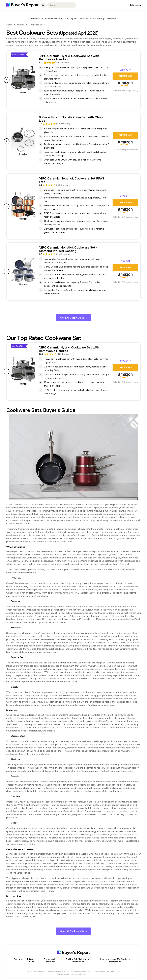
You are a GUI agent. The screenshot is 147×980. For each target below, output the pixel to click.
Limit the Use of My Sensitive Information (115, 959)
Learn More (111, 19)
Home (9, 25)
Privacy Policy (31, 959)
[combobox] (61, 5)
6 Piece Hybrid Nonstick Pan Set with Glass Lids (71, 119)
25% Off (125, 70)
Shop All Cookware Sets (73, 317)
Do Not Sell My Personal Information (78, 959)
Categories (135, 5)
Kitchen (21, 25)
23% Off (125, 196)
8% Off (125, 261)
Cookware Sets (37, 25)
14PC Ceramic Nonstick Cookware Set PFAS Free (71, 180)
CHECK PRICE (125, 76)
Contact (18, 958)
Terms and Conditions (49, 959)
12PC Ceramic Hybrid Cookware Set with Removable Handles (69, 57)
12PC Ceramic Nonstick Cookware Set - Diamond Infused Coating (68, 249)
